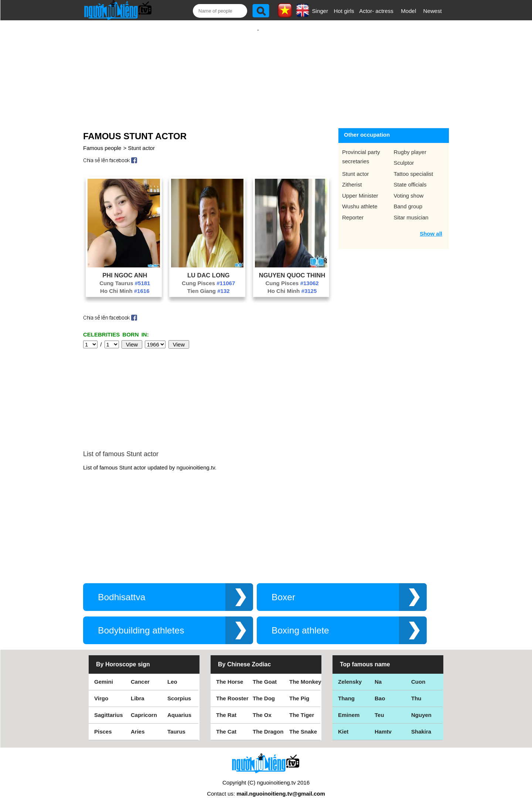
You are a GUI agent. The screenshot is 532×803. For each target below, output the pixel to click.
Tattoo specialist (414, 166)
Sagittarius (109, 708)
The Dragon (268, 724)
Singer (320, 11)
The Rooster (232, 691)
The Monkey (305, 674)
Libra (138, 691)
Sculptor (404, 155)
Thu (416, 691)
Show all (431, 226)
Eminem (349, 708)
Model (408, 11)
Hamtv (383, 724)
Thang (346, 691)
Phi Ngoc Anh (125, 268)
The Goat (265, 674)
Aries (138, 724)
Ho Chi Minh (125, 283)
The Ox (262, 708)
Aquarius (179, 708)
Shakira (421, 724)
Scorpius (179, 691)
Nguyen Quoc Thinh (292, 268)
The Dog (264, 691)
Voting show (409, 188)
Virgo (101, 691)
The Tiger (302, 708)
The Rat (226, 708)
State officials (410, 177)
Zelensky (350, 674)
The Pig (299, 691)
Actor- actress (376, 11)
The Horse (230, 674)
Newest (433, 11)
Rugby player (410, 145)
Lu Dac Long (209, 268)
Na (378, 674)
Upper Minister (360, 188)
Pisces (103, 724)
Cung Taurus (125, 276)
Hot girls (344, 11)
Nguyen (421, 708)
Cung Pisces (208, 276)
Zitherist (352, 177)
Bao (380, 691)
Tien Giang (209, 283)
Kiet (343, 724)
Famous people (102, 141)
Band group (408, 199)
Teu (379, 708)
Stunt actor (141, 141)
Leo (172, 674)
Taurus (176, 724)
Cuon (418, 674)
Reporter (353, 210)
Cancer (140, 674)
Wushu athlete (360, 199)
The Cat (226, 724)
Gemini (104, 674)
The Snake (303, 724)
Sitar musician (411, 210)
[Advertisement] (258, 69)
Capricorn (144, 708)
